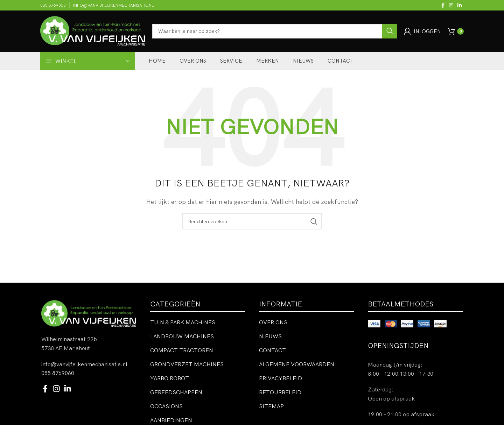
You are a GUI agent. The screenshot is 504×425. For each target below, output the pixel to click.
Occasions (166, 406)
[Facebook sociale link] (443, 5)
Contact (272, 350)
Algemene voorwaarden (297, 364)
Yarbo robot (170, 378)
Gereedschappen (176, 392)
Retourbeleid (280, 392)
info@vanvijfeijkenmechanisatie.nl (84, 364)
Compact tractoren (182, 350)
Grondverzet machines (187, 364)
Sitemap (271, 406)
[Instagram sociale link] (451, 5)
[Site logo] (93, 31)
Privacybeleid (281, 378)
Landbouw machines (182, 337)
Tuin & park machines (183, 323)
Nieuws (270, 337)
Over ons (273, 323)
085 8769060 (58, 373)
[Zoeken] (275, 31)
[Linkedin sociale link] (460, 5)
